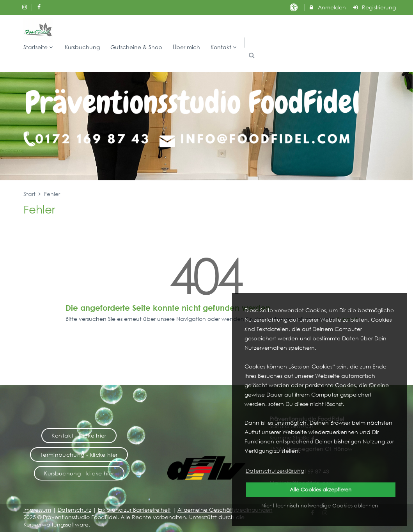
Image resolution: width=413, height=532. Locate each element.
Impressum (37, 510)
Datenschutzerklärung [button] (275, 471)
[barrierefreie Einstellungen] (295, 7)
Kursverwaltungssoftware (56, 524)
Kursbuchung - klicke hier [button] (79, 473)
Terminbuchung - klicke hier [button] (79, 455)
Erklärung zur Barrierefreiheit (134, 510)
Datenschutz (74, 510)
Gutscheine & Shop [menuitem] (136, 47)
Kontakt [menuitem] (224, 47)
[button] (252, 55)
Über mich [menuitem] (186, 47)
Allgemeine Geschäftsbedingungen (225, 510)
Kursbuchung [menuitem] (82, 47)
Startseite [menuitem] (39, 47)
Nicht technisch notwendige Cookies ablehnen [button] (320, 506)
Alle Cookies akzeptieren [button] (321, 490)
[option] (206, 126)
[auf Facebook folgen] (40, 7)
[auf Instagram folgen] (26, 7)
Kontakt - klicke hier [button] (79, 435)
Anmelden (327, 7)
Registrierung (374, 7)
